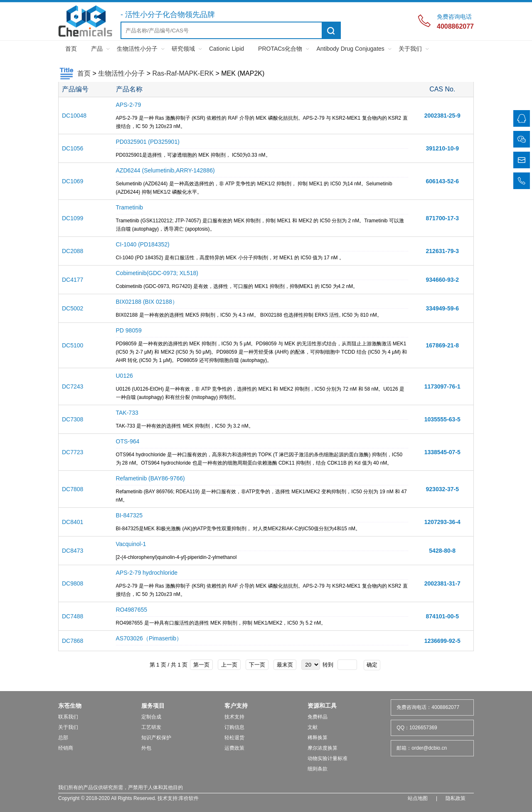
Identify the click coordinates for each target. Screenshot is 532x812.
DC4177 (73, 280)
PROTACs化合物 (280, 49)
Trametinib (130, 207)
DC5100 (73, 345)
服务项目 (153, 706)
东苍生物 (70, 706)
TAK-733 (127, 413)
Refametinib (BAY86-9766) (150, 478)
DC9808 (73, 583)
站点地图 (418, 798)
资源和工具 (322, 706)
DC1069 (73, 181)
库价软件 (189, 798)
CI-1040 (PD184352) (143, 244)
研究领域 (183, 49)
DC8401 (73, 522)
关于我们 (410, 49)
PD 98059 (129, 330)
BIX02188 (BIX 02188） (147, 302)
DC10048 (74, 116)
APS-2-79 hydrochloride (147, 573)
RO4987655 (132, 610)
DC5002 (73, 308)
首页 (71, 49)
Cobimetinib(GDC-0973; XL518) (157, 273)
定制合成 (151, 717)
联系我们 (68, 717)
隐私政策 (456, 798)
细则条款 (318, 769)
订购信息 (234, 727)
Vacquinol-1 (131, 544)
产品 (97, 49)
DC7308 (73, 419)
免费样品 (318, 717)
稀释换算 (318, 738)
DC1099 (73, 218)
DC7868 (73, 641)
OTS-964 (128, 441)
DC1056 (73, 148)
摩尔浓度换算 (323, 748)
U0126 (124, 376)
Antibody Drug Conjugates (350, 49)
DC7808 (73, 489)
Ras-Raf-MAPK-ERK (183, 73)
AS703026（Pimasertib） (149, 638)
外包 (146, 748)
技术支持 (234, 717)
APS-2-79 (129, 105)
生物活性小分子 (137, 49)
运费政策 (234, 748)
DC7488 (73, 616)
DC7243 (73, 386)
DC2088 (73, 251)
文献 (313, 727)
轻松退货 (234, 738)
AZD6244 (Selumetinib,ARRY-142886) (165, 170)
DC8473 (73, 551)
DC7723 (73, 452)
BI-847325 (129, 515)
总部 (63, 738)
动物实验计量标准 (328, 758)
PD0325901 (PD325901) (148, 142)
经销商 (66, 748)
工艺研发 (151, 727)
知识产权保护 (156, 738)
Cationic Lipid (227, 49)
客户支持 (236, 706)
